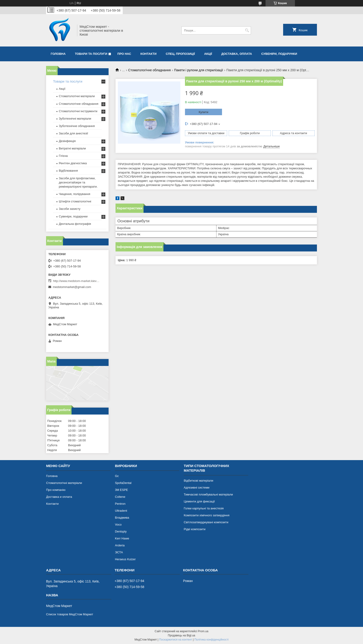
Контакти (149, 54)
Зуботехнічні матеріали (75, 119)
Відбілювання (68, 171)
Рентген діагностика (73, 163)
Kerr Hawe (122, 538)
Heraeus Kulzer (125, 559)
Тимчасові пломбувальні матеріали (208, 494)
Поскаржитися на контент (175, 640)
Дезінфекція (67, 141)
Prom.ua (203, 631)
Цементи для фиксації (199, 501)
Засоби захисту (70, 209)
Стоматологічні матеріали (77, 96)
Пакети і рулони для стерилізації (199, 70)
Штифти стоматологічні (75, 201)
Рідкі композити (195, 529)
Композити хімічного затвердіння (207, 515)
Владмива (122, 518)
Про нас (124, 54)
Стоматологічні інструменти (78, 111)
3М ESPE (121, 490)
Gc (117, 476)
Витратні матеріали (72, 148)
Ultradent (121, 511)
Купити (203, 112)
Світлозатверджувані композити (206, 522)
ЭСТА (119, 552)
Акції (208, 54)
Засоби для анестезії (73, 133)
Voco (118, 525)
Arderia (120, 545)
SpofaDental (123, 483)
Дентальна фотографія (75, 224)
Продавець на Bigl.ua (181, 635)
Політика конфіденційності (211, 640)
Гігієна (63, 156)
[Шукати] (247, 30)
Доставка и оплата (59, 497)
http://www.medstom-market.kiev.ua (76, 281)
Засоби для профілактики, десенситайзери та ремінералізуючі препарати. (78, 182)
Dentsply (121, 531)
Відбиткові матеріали (199, 481)
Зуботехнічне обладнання (77, 126)
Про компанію (56, 490)
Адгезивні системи (197, 488)
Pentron (120, 504)
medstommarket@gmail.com (72, 287)
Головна (58, 54)
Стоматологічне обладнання (150, 70)
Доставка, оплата (237, 54)
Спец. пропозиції (180, 54)
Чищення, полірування (75, 194)
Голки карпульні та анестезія (204, 508)
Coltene (120, 497)
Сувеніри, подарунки (279, 54)
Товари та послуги (91, 54)
